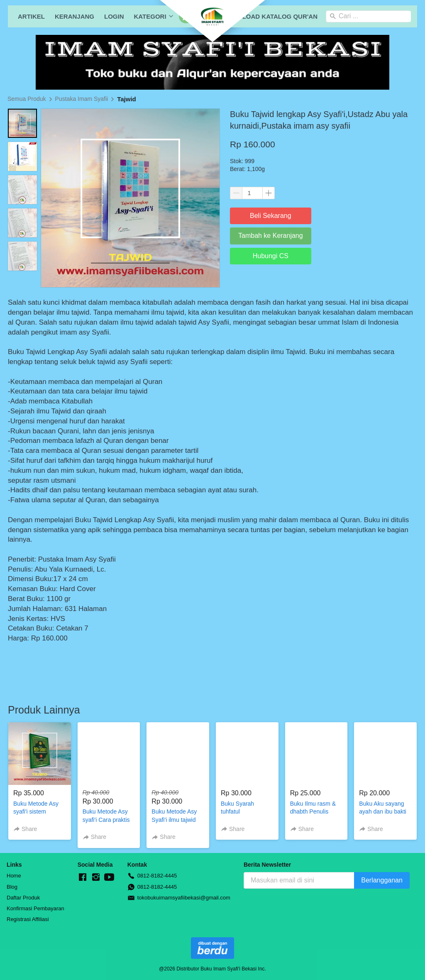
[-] (83, 877)
